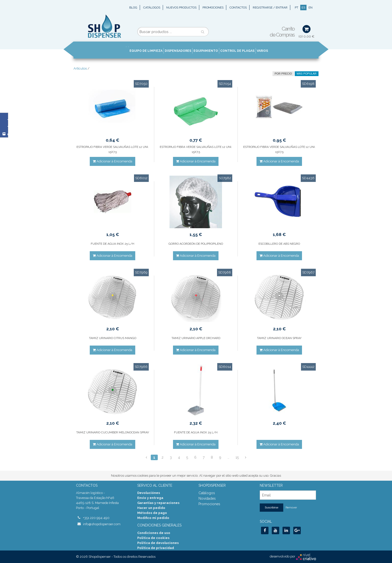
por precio (283, 74)
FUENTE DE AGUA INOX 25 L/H (112, 244)
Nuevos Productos (181, 8)
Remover (291, 508)
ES (303, 8)
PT (296, 8)
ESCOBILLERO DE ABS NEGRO (279, 244)
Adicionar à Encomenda (112, 161)
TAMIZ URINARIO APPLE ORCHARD (196, 338)
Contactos (238, 8)
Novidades (207, 498)
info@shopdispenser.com (102, 524)
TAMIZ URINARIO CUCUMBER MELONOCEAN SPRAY (113, 432)
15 (237, 457)
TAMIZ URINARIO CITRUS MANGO (113, 338)
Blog (133, 8)
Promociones (213, 8)
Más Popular (307, 74)
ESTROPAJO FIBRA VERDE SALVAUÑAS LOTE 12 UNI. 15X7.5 (113, 149)
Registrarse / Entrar (270, 8)
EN (310, 8)
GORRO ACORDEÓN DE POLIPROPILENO (196, 244)
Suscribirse (271, 507)
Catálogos (152, 8)
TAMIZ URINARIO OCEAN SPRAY (279, 338)
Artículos (80, 68)
